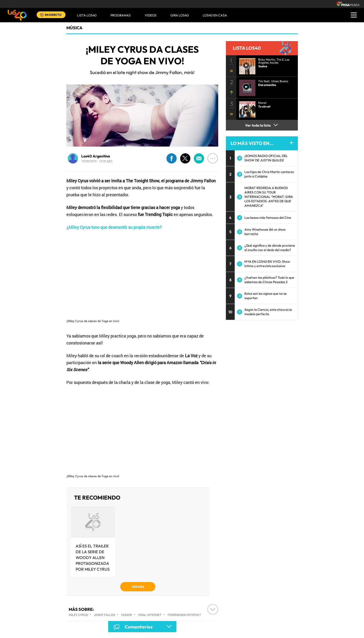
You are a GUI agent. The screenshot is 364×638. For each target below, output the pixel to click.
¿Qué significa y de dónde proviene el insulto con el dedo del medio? (270, 248)
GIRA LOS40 (180, 15)
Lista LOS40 (87, 15)
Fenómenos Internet (184, 615)
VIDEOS (151, 15)
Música (74, 28)
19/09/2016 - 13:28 (97, 161)
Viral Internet (150, 615)
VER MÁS (138, 587)
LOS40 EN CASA (215, 15)
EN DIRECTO (53, 15)
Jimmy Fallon (104, 615)
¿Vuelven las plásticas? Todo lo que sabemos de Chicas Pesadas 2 (269, 280)
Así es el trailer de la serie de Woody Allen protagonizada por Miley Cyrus (93, 558)
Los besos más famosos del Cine (268, 218)
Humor (127, 615)
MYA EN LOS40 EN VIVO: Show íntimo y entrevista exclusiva (267, 264)
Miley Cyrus (78, 615)
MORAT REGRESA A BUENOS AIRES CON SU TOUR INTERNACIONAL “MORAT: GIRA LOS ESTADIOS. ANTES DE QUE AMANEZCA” (269, 197)
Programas (121, 15)
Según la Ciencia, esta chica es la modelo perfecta (268, 312)
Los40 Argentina (96, 156)
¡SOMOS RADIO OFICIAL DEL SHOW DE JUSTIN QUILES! (266, 158)
